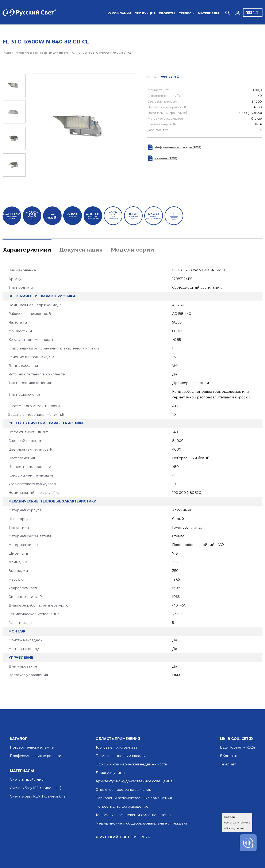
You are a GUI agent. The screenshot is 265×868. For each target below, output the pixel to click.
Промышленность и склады (120, 756)
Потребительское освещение (122, 806)
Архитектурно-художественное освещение (134, 781)
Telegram (228, 764)
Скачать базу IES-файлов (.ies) (36, 788)
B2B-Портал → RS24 (238, 747)
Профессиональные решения (37, 756)
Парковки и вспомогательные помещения (134, 798)
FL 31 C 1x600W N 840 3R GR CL (110, 53)
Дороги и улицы (110, 773)
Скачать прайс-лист (27, 779)
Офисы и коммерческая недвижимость (131, 764)
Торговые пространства (116, 747)
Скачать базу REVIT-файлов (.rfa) (38, 796)
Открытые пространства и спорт (124, 790)
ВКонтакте (229, 756)
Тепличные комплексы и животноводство (133, 815)
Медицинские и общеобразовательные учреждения (143, 823)
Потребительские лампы (32, 747)
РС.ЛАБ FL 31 (79, 53)
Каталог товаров (27, 53)
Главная (8, 53)
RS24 (250, 13)
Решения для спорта (54, 53)
